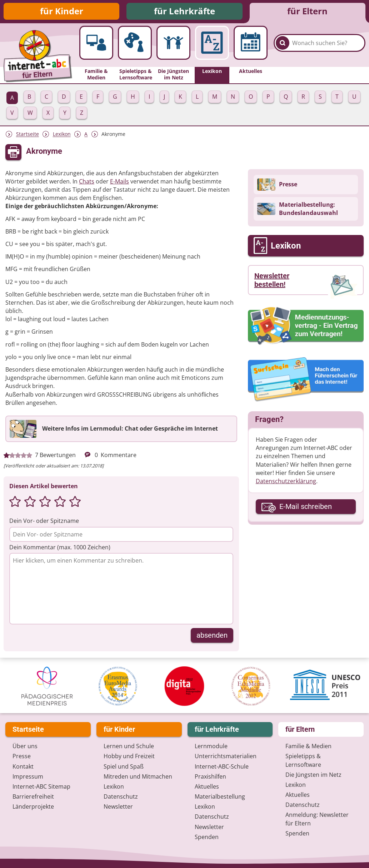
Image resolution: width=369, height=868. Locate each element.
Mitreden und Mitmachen (138, 777)
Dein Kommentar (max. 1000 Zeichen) (60, 548)
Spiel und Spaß (124, 767)
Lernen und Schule (129, 746)
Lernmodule (211, 746)
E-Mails (119, 182)
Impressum (28, 777)
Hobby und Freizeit (129, 756)
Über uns (25, 746)
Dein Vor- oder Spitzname (44, 522)
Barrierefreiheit (33, 797)
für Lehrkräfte (184, 12)
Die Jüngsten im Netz (313, 775)
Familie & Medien (308, 746)
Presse (22, 756)
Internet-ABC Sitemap (41, 787)
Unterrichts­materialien (226, 756)
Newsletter (118, 807)
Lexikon (62, 135)
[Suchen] (283, 47)
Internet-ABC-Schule (222, 767)
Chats (87, 182)
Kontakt (23, 767)
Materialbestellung (220, 797)
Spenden (207, 837)
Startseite (28, 135)
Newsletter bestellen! (272, 281)
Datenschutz (121, 797)
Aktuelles (207, 787)
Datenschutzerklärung (286, 482)
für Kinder (62, 12)
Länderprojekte (33, 807)
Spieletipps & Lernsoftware (303, 761)
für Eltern (307, 12)
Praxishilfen (210, 777)
